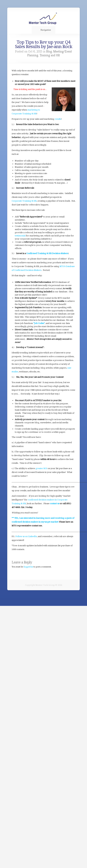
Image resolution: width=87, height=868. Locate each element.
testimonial (20, 236)
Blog (49, 51)
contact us (55, 503)
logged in (28, 567)
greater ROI (41, 468)
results (58, 119)
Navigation (43, 30)
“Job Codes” (39, 323)
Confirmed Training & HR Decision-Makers (47, 253)
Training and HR (50, 55)
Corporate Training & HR (24, 201)
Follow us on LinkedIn (26, 536)
